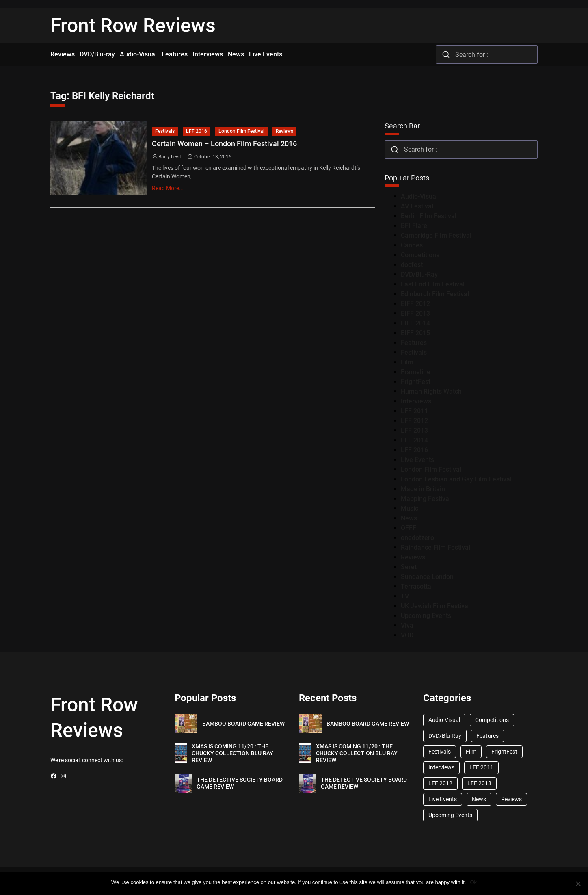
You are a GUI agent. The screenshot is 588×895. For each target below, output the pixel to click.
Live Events (417, 460)
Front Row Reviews (133, 25)
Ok (473, 882)
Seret (409, 567)
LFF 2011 (414, 411)
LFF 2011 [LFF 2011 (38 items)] (481, 767)
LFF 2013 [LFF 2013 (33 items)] (479, 783)
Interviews (416, 401)
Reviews (284, 131)
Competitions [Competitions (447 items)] (492, 720)
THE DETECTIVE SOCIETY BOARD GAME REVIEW (240, 783)
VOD (407, 635)
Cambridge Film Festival (436, 235)
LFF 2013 (414, 430)
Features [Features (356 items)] (487, 736)
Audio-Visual (419, 196)
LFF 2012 (414, 421)
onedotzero (417, 538)
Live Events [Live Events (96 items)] (443, 799)
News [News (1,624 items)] (479, 799)
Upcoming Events (426, 616)
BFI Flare (414, 226)
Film (407, 362)
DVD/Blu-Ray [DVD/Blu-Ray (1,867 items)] (445, 736)
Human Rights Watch (431, 391)
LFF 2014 (414, 440)
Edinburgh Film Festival (435, 294)
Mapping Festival (426, 499)
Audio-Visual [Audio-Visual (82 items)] (444, 720)
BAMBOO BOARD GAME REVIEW (243, 724)
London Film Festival (241, 131)
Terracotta (416, 586)
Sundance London (427, 577)
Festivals (165, 131)
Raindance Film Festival (436, 547)
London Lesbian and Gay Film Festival (456, 479)
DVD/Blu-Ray (419, 274)
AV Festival (417, 206)
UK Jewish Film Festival (435, 606)
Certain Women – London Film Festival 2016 (224, 144)
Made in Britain (423, 489)
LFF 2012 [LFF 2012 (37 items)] (440, 783)
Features (414, 343)
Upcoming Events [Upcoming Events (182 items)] (450, 815)
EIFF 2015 (415, 333)
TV (405, 596)
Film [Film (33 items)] (471, 752)
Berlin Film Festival (429, 216)
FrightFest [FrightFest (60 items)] (504, 752)
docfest (412, 265)
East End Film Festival (433, 284)
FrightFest (416, 382)
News (409, 518)
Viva (407, 625)
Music (410, 508)
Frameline (416, 372)
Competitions (420, 255)
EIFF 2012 (415, 304)
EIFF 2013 (415, 313)
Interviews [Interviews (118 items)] (441, 767)
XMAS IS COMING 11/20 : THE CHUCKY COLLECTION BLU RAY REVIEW (232, 753)
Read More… (167, 188)
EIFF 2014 (415, 323)
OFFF (409, 528)
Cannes (412, 245)
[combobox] (487, 54)
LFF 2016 (197, 131)
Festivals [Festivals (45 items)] (440, 752)
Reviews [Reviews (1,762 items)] (511, 799)
